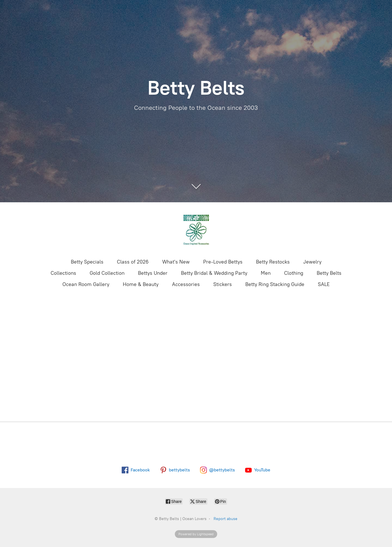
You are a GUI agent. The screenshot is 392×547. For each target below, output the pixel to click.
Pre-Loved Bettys (223, 262)
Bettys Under (153, 273)
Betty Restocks (273, 262)
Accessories (186, 284)
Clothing (294, 273)
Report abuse (226, 519)
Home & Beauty (141, 284)
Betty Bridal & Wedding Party (214, 273)
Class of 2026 (133, 262)
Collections (63, 273)
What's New (176, 262)
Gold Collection (107, 273)
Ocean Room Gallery (86, 284)
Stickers (223, 284)
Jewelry (312, 262)
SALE (324, 284)
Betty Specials (87, 262)
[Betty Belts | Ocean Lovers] (196, 230)
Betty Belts (329, 273)
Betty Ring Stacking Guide (275, 284)
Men (266, 273)
